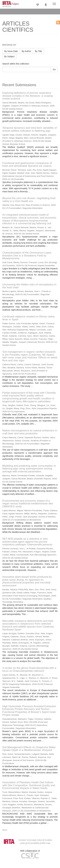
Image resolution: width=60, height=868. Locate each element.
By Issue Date (11, 51)
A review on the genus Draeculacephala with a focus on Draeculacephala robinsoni (29, 669)
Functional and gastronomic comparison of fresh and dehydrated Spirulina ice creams (27, 165)
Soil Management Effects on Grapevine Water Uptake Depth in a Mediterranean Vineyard (29, 749)
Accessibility (33, 843)
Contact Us (24, 840)
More (5, 830)
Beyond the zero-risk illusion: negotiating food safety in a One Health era (29, 200)
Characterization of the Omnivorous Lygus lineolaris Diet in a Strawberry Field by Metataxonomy (27, 256)
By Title (39, 51)
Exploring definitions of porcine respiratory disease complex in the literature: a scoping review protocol (28, 96)
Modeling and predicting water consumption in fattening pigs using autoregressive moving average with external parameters (29, 469)
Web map (46, 843)
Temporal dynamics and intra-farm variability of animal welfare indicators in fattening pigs (29, 129)
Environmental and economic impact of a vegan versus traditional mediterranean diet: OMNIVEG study (28, 504)
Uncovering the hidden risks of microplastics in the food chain (29, 286)
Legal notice (37, 840)
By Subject (9, 56)
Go (54, 69)
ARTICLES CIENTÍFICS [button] (17, 11)
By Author (26, 51)
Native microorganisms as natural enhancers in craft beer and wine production (30, 432)
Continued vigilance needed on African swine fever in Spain (28, 318)
